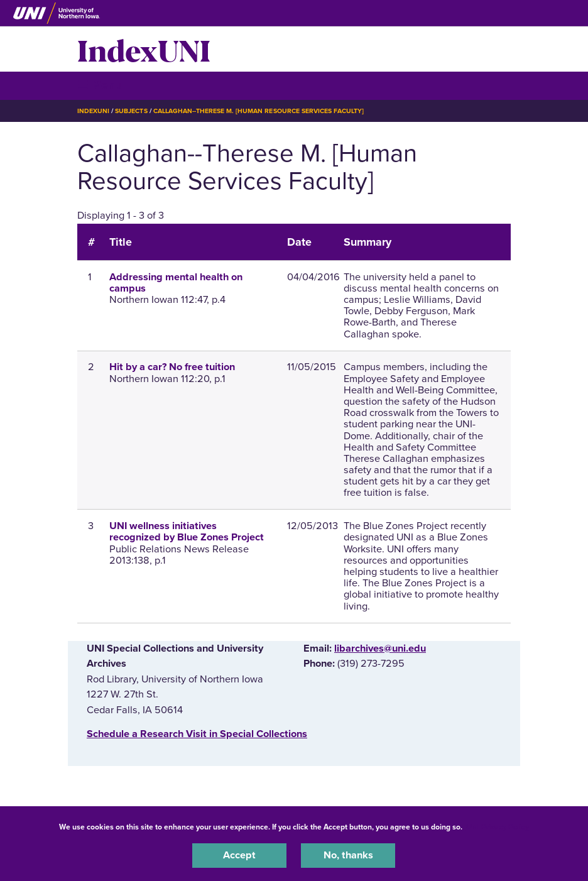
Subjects (131, 111)
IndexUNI (144, 49)
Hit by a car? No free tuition (172, 367)
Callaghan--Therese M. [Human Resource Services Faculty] (259, 111)
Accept (239, 855)
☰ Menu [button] (100, 85)
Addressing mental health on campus (176, 283)
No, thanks (348, 855)
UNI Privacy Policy (498, 827)
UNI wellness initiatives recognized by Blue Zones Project (187, 532)
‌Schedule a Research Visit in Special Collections (197, 734)
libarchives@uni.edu (380, 648)
